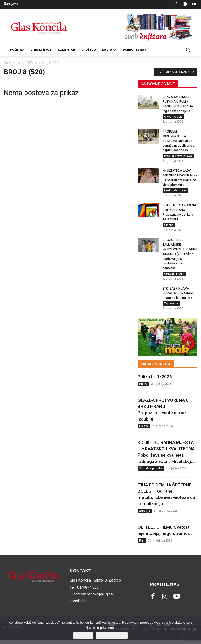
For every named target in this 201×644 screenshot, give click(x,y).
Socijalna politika (151, 473)
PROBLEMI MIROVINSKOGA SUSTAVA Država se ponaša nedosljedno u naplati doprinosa (179, 142)
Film (142, 545)
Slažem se (83, 635)
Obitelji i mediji (174, 277)
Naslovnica (12, 63)
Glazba (169, 227)
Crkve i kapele (173, 117)
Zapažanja (171, 307)
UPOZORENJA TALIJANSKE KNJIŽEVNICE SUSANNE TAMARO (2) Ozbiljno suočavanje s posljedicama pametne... (180, 257)
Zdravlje (145, 515)
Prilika (143, 388)
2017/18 (31, 63)
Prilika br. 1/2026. (155, 381)
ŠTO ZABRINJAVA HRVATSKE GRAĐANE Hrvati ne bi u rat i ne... (178, 297)
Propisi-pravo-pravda (178, 157)
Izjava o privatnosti (112, 635)
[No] (194, 630)
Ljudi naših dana (175, 192)
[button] (188, 50)
